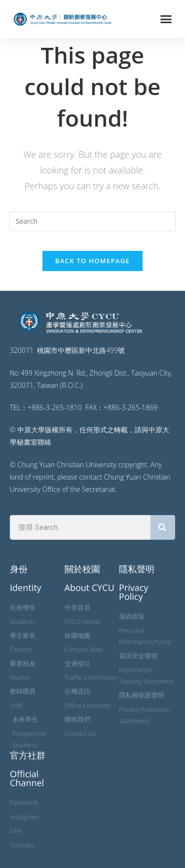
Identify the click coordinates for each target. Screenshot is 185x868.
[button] (166, 19)
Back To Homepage (92, 261)
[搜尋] (163, 527)
